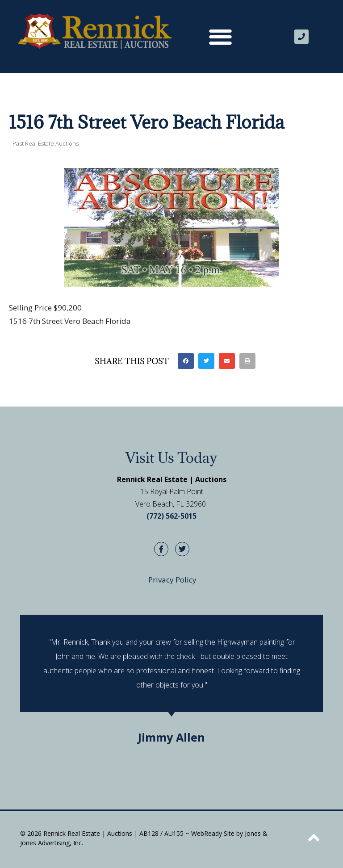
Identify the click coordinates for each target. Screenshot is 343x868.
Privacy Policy (172, 580)
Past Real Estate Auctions (46, 143)
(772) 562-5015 (171, 516)
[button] (220, 36)
